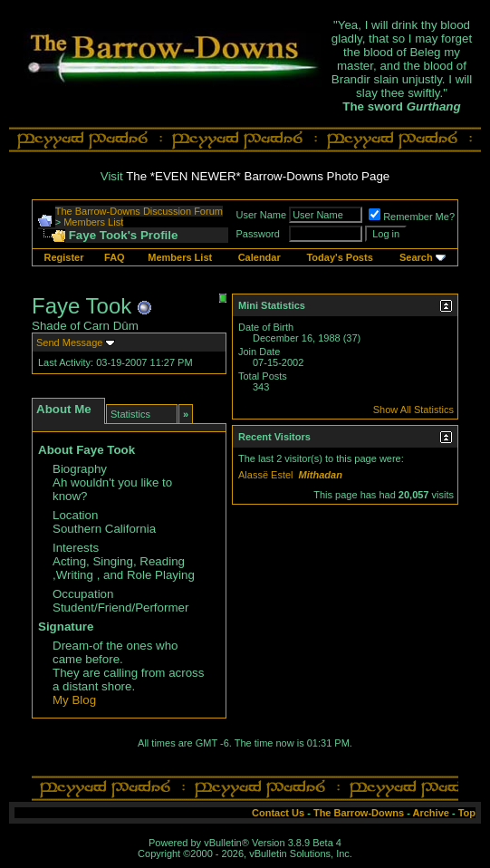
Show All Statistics (413, 410)
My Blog (74, 700)
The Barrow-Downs (359, 813)
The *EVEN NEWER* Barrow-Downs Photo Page (258, 176)
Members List (93, 222)
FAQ (115, 257)
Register (63, 257)
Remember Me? (412, 217)
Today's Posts (339, 257)
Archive (431, 813)
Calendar (259, 257)
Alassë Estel (266, 475)
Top (467, 813)
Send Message (69, 342)
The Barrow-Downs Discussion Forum (139, 211)
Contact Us (278, 813)
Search (416, 257)
